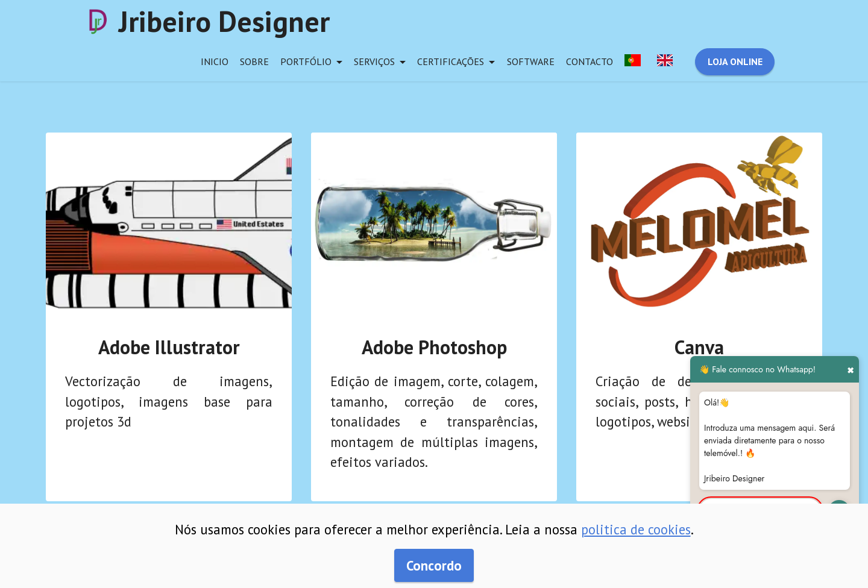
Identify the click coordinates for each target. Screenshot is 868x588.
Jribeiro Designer (224, 21)
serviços (374, 61)
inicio (215, 61)
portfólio (306, 61)
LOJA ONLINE (735, 61)
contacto (590, 61)
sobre (254, 61)
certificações (451, 61)
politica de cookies (636, 529)
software (531, 61)
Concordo (434, 565)
